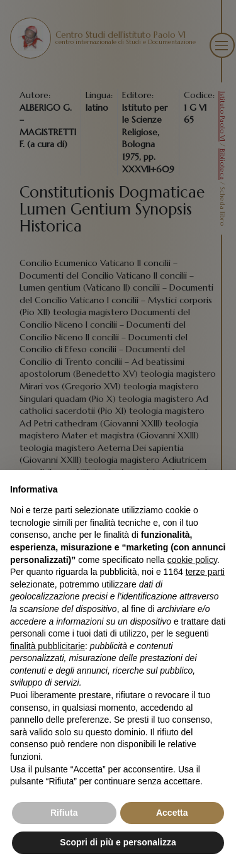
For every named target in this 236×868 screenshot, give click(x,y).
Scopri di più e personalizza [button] (118, 842)
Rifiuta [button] (64, 813)
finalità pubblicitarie (48, 646)
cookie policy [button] (192, 560)
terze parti (205, 572)
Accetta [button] (172, 813)
